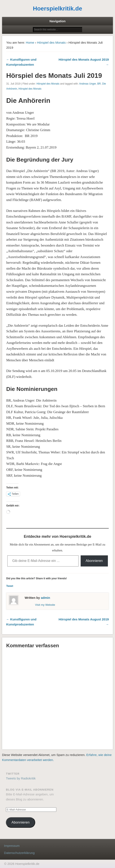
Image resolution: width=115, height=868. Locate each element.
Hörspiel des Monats (51, 42)
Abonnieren (94, 561)
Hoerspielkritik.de (57, 8)
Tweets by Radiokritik (21, 778)
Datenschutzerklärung (19, 853)
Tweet (10, 586)
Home (30, 42)
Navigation (57, 21)
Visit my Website (45, 605)
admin (45, 598)
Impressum (12, 846)
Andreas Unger (88, 84)
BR (99, 84)
